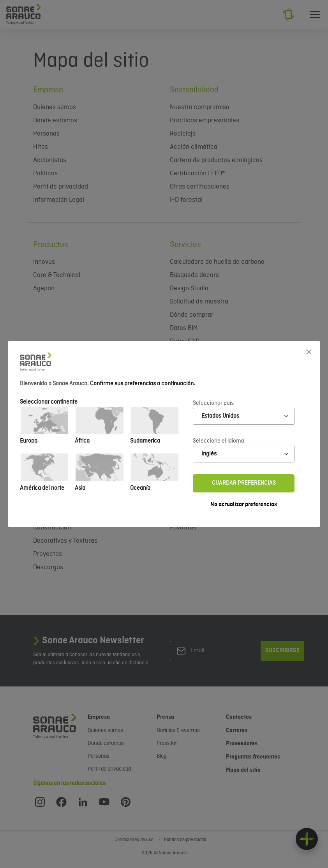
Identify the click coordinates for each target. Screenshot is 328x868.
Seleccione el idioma (219, 441)
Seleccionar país (213, 403)
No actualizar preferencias (244, 505)
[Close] (309, 352)
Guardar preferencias (244, 483)
